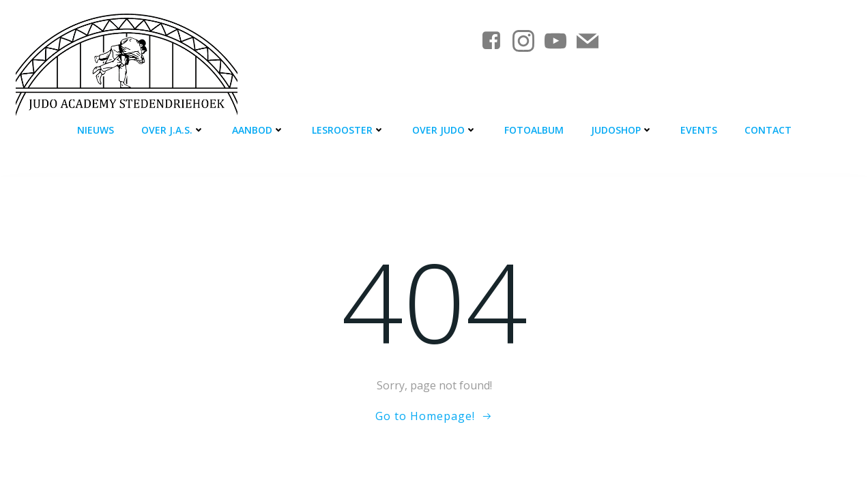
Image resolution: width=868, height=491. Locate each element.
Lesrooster (348, 130)
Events (699, 130)
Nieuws (96, 130)
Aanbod (258, 130)
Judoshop (622, 130)
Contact (768, 130)
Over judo (445, 130)
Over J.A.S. (173, 130)
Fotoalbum (534, 130)
